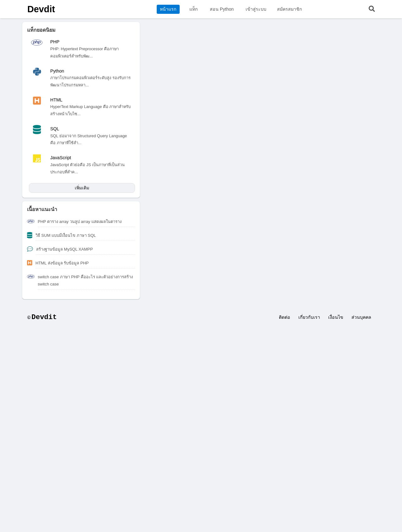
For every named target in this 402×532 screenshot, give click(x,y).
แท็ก (194, 9)
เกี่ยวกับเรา (309, 317)
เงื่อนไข (336, 317)
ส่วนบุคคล (361, 317)
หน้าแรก (168, 9)
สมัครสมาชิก (290, 9)
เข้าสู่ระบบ (256, 9)
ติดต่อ (285, 317)
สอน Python (222, 9)
